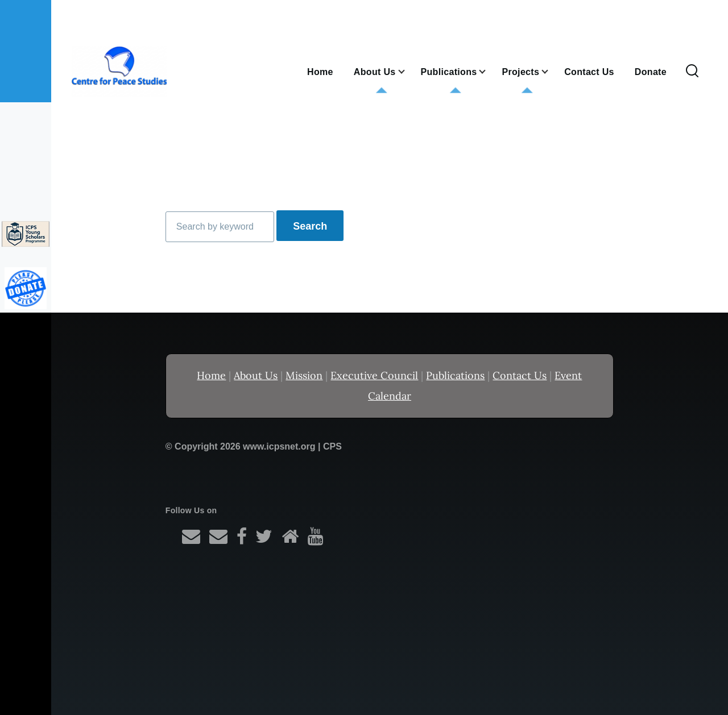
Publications (455, 375)
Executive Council (374, 375)
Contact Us (520, 375)
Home (211, 375)
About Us (256, 375)
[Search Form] (692, 72)
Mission (304, 375)
